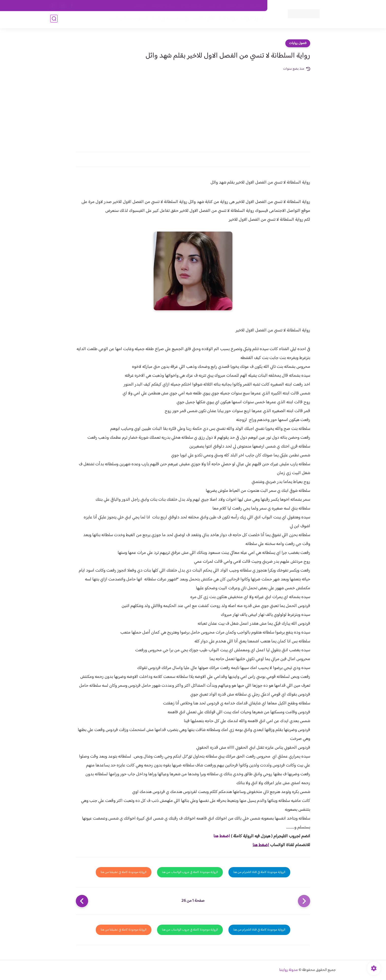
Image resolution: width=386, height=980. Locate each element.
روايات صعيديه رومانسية (169, 20)
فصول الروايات (250, 20)
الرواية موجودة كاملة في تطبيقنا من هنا (124, 872)
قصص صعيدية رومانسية (127, 20)
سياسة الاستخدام (193, 6)
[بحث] (54, 20)
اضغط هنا (222, 836)
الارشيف (140, 6)
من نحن (215, 6)
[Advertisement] (193, 109)
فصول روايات (298, 43)
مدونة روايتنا (289, 970)
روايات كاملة (226, 20)
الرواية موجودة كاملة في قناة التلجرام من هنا (259, 872)
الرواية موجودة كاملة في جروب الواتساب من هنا (190, 872)
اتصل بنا (256, 6)
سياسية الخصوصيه (163, 6)
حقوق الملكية (236, 6)
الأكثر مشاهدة (202, 20)
